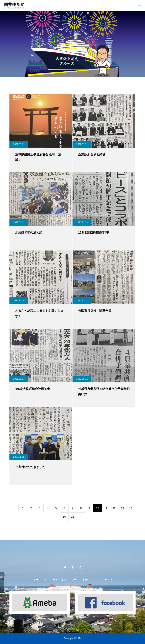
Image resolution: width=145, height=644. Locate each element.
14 (131, 508)
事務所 (86, 580)
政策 (64, 580)
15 (64, 517)
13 (123, 508)
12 (114, 508)
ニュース (74, 580)
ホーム (37, 580)
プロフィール (51, 580)
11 (106, 508)
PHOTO (108, 580)
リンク (96, 580)
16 (73, 517)
